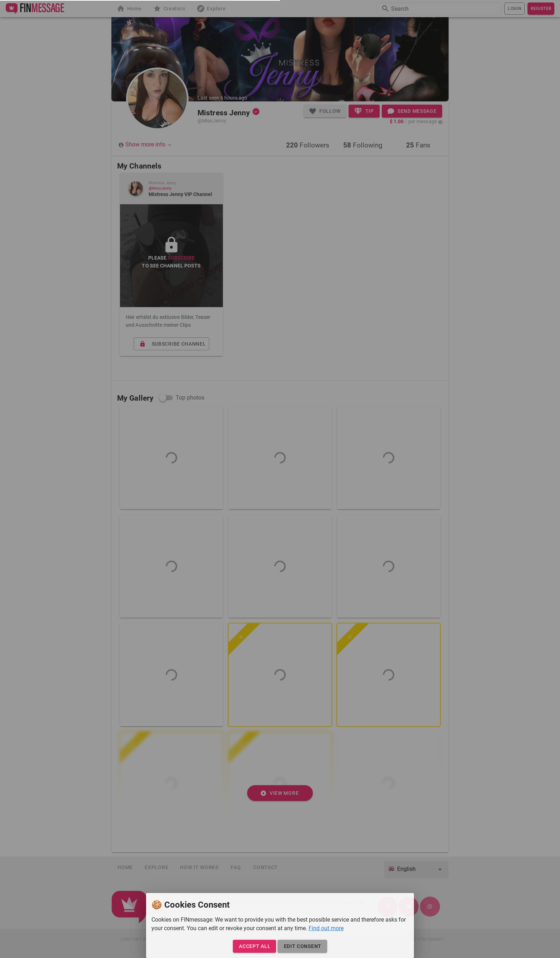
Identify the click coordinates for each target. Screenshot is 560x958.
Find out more (326, 928)
